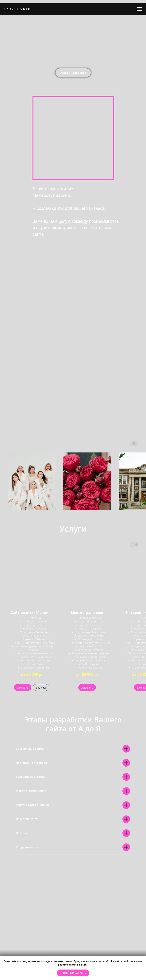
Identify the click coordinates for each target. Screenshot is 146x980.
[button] (73, 73)
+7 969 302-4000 (17, 9)
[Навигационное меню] (140, 9)
